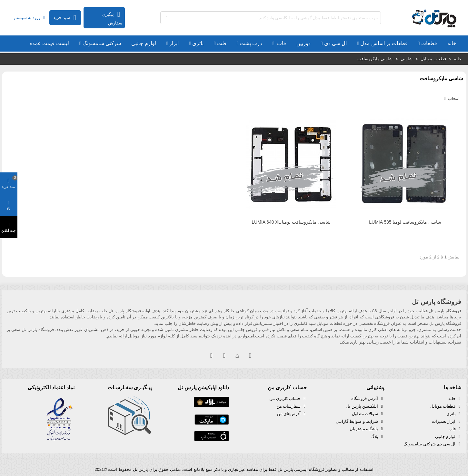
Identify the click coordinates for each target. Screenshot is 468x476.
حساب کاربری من (288, 399)
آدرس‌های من (292, 414)
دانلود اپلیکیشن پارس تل (203, 388)
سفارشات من (292, 406)
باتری (198, 43)
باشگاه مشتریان (367, 429)
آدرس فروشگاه (368, 399)
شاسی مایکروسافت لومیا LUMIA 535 (405, 222)
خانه (452, 43)
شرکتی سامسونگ (102, 43)
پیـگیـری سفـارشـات (130, 388)
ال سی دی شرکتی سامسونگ (432, 444)
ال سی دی (336, 43)
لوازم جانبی (144, 43)
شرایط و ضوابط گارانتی (360, 422)
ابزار (174, 43)
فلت (222, 43)
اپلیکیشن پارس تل (365, 406)
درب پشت (251, 43)
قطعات (429, 43)
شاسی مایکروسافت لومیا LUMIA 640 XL (291, 222)
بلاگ (377, 437)
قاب (281, 43)
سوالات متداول (368, 414)
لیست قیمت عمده (49, 43)
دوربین (304, 43)
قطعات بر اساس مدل (384, 43)
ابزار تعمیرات (447, 422)
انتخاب (451, 98)
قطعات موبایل (446, 406)
